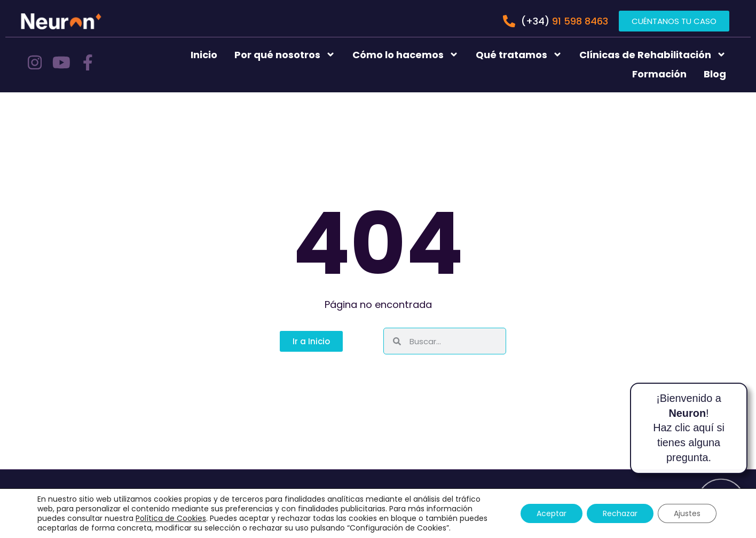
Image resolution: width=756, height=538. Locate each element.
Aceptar (552, 513)
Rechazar (620, 513)
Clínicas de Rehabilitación (653, 54)
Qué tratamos (519, 54)
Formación (659, 74)
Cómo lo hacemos (405, 54)
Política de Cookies (171, 518)
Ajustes (687, 513)
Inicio (204, 55)
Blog (715, 74)
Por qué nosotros (285, 54)
